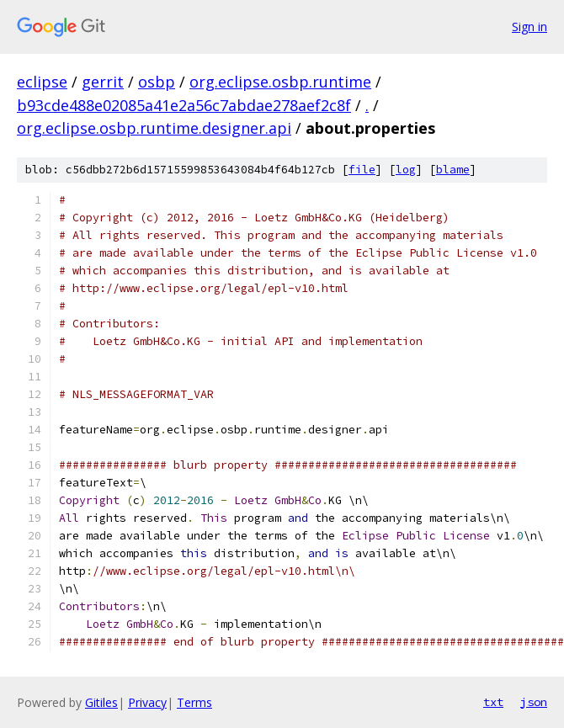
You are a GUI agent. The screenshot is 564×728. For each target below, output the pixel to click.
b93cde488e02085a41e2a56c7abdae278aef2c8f (184, 105)
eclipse (42, 82)
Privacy (147, 702)
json (534, 702)
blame (453, 170)
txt (493, 702)
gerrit (103, 82)
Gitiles (101, 702)
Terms (194, 702)
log (406, 170)
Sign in (529, 27)
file (362, 170)
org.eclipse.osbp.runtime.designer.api (154, 128)
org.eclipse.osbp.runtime (280, 82)
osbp (157, 82)
